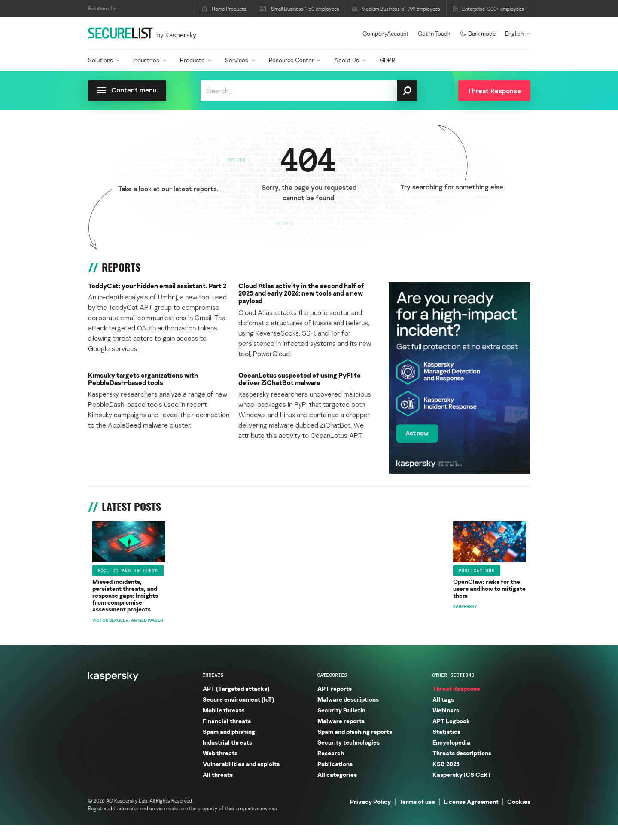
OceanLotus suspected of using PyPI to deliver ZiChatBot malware (302, 383)
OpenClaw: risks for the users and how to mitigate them (249, 604)
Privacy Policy (370, 816)
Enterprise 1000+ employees (493, 9)
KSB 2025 (446, 778)
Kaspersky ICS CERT (462, 789)
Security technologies (349, 757)
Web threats (220, 768)
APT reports (336, 588)
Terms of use (417, 816)
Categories (332, 690)
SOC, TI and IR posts (124, 588)
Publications (224, 588)
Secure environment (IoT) (238, 714)
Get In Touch (434, 33)
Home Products (229, 9)
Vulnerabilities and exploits (241, 778)
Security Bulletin (341, 725)
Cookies (519, 816)
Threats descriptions (462, 768)
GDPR (387, 60)
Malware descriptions (348, 714)
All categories (337, 789)
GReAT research (453, 588)
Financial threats (227, 735)
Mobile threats (224, 725)
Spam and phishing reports (355, 746)
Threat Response (456, 703)
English (514, 33)
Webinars (446, 725)
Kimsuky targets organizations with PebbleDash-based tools (145, 383)
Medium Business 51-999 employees (401, 9)
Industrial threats (227, 757)
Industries (146, 60)
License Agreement (471, 816)
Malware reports (341, 735)
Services (237, 60)
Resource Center (291, 60)
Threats (213, 690)
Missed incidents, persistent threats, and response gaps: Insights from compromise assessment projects (134, 612)
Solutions (100, 60)
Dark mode (478, 33)
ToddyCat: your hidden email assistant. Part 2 (158, 290)
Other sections (454, 690)
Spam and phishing (229, 746)
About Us (347, 60)
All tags (443, 714)
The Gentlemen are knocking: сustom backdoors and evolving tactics (477, 608)
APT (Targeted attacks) (236, 703)
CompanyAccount (386, 33)
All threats (218, 789)
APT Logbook (451, 735)
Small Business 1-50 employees (305, 9)
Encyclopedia (451, 757)
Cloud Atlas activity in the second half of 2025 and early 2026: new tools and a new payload (304, 294)
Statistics (446, 746)
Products (192, 60)
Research (331, 768)
